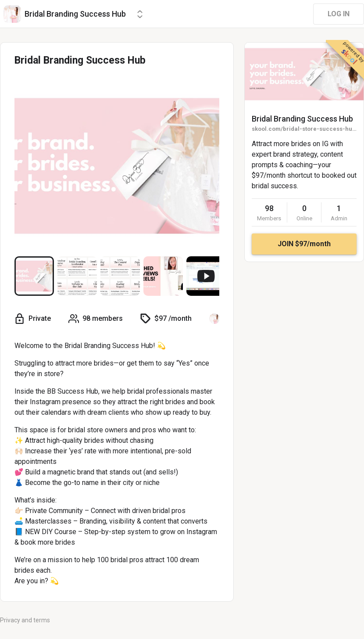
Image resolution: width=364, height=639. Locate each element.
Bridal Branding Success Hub (302, 119)
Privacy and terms (25, 620)
